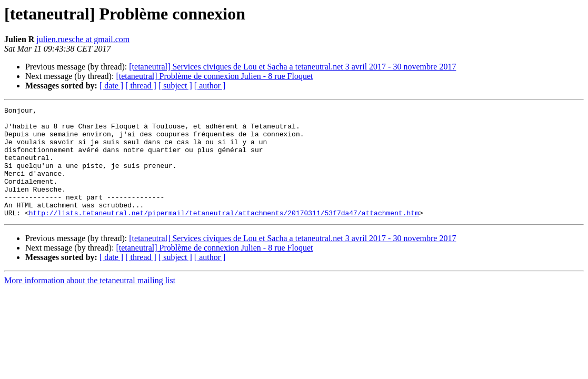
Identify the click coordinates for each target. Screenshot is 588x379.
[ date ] (111, 86)
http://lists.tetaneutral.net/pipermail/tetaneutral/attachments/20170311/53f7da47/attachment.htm (224, 235)
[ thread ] (141, 86)
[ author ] (210, 86)
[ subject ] (175, 86)
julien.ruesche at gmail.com (83, 39)
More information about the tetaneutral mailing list (90, 302)
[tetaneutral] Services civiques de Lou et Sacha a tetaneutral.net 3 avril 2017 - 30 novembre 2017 (292, 67)
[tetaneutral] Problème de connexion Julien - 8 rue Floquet (214, 76)
